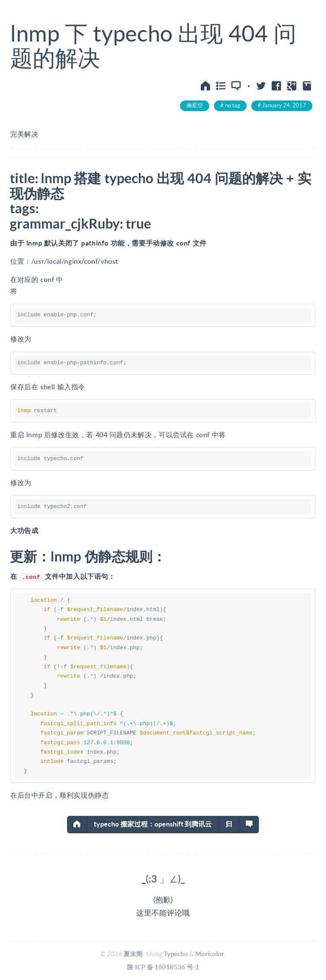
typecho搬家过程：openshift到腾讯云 (153, 824)
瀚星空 (195, 105)
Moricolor (210, 954)
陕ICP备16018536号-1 (163, 967)
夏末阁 (133, 954)
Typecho (176, 954)
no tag (233, 105)
